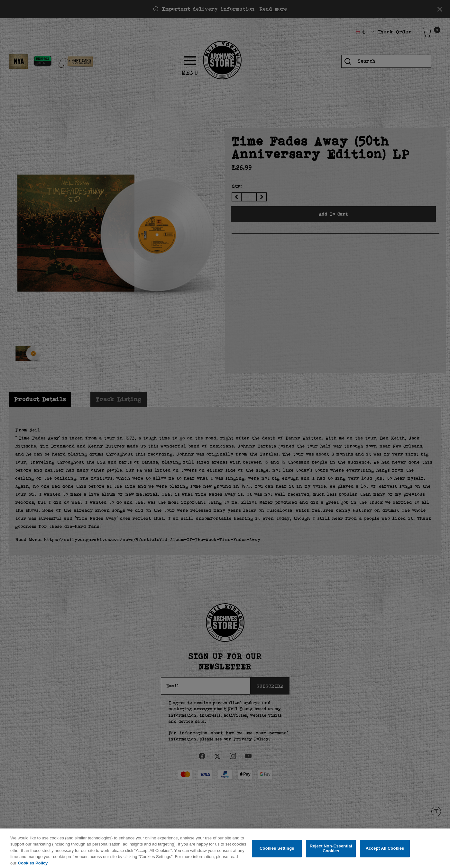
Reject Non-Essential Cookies (331, 851)
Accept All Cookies (385, 851)
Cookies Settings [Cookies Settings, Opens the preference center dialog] (277, 851)
